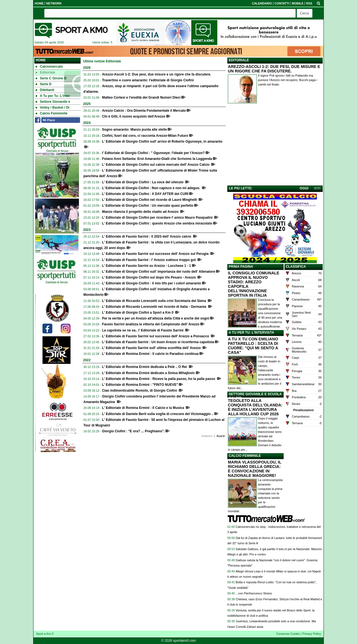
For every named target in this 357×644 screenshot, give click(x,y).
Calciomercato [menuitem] (49, 67)
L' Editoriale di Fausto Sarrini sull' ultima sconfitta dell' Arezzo (152, 348)
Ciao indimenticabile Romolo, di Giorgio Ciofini (140, 391)
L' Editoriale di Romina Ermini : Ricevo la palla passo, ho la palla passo (159, 379)
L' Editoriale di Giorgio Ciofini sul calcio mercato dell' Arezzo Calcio (156, 165)
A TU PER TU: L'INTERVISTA (251, 333)
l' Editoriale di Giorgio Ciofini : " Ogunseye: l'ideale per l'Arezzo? (153, 153)
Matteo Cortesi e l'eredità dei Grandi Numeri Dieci (141, 97)
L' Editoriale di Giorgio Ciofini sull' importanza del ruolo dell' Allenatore (159, 272)
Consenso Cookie (288, 634)
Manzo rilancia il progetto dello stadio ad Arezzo (141, 212)
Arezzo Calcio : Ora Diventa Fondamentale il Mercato (144, 111)
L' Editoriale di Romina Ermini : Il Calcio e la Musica (144, 408)
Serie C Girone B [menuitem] (51, 78)
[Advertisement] (275, 146)
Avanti (221, 436)
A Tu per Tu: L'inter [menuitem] (53, 96)
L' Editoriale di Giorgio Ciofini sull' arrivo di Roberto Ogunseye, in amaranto (162, 142)
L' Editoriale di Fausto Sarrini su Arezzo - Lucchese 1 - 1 (147, 266)
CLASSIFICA (296, 267)
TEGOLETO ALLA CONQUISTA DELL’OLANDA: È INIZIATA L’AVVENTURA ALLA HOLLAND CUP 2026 (255, 407)
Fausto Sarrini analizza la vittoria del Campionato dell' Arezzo (151, 324)
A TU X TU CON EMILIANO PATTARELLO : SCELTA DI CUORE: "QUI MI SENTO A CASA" (253, 346)
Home (41, 60)
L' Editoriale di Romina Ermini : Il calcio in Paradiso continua (150, 354)
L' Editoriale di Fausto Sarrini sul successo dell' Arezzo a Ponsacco (156, 336)
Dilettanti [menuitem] (45, 90)
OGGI (304, 188)
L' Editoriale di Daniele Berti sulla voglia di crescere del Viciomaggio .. (158, 414)
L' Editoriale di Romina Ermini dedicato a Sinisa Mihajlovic (149, 373)
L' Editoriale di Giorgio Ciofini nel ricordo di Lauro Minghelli (150, 200)
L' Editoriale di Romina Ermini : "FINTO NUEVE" (140, 385)
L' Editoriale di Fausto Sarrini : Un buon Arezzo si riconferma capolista (158, 342)
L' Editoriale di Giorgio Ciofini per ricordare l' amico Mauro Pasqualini (158, 218)
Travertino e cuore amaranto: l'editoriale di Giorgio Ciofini (148, 80)
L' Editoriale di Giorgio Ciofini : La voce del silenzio (143, 182)
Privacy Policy (312, 634)
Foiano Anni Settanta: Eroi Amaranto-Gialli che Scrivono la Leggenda (157, 159)
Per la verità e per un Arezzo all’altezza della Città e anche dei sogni (156, 318)
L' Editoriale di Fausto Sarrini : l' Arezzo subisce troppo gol (149, 260)
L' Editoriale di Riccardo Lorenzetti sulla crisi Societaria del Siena (155, 301)
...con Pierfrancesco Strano (254, 593)
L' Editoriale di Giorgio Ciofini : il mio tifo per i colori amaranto (152, 283)
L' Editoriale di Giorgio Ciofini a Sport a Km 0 (138, 313)
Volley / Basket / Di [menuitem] (53, 108)
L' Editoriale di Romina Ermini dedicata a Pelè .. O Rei (145, 367)
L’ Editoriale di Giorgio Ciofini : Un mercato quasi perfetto (148, 206)
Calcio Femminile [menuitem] (52, 113)
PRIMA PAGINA (241, 267)
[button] (305, 13)
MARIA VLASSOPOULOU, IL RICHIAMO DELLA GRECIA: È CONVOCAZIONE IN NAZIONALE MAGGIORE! (255, 469)
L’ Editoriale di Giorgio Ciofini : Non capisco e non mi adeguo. (152, 188)
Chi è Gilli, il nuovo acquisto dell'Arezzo (134, 116)
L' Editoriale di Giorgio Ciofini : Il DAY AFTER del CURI (145, 194)
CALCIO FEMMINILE (245, 456)
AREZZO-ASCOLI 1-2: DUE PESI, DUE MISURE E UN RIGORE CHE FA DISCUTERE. (274, 69)
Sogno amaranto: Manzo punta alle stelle (135, 130)
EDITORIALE (239, 60)
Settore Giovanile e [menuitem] (53, 102)
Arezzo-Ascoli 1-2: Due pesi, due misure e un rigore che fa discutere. (157, 74)
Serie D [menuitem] (44, 84)
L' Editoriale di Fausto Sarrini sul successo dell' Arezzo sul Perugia (156, 254)
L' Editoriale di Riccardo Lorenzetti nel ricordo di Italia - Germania (155, 307)
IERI (317, 188)
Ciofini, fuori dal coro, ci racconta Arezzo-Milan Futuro (145, 136)
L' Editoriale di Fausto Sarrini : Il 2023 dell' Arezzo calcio (147, 236)
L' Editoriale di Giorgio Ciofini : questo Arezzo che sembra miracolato (157, 223)
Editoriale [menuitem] (45, 72)
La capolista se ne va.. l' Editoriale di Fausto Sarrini (143, 330)
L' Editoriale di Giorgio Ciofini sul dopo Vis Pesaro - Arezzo (149, 277)
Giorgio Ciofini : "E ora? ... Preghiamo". (133, 431)
